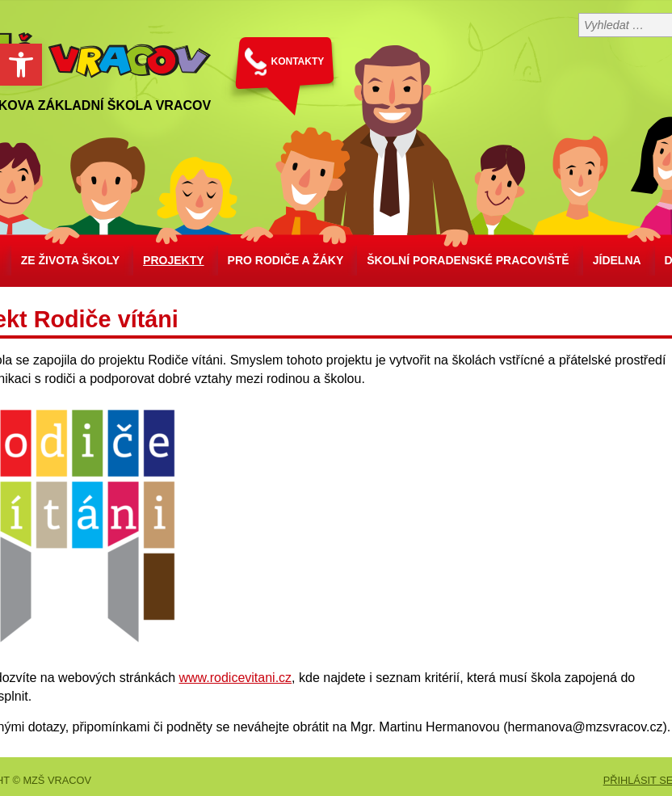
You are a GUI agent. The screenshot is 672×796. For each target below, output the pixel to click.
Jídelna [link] (617, 260)
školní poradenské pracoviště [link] (468, 260)
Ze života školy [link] (70, 260)
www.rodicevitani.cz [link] (235, 678)
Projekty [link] (173, 260)
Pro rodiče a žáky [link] (286, 260)
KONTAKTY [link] (298, 61)
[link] (21, 65)
